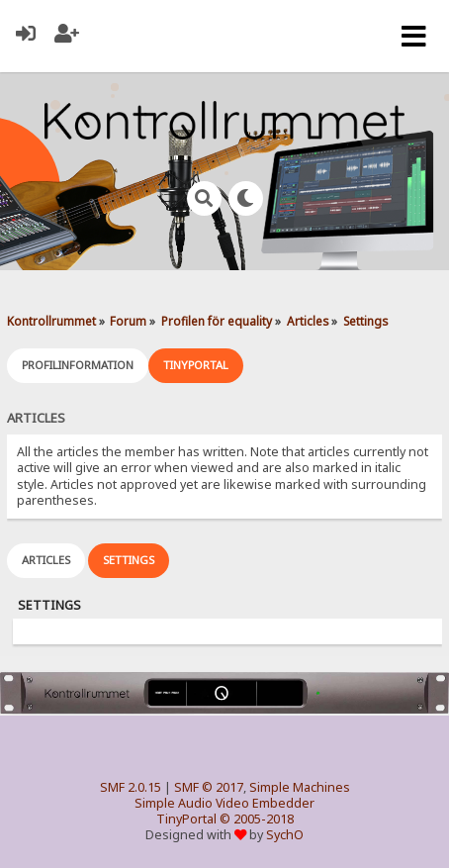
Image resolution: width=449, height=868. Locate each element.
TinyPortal (186, 819)
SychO (285, 835)
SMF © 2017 (209, 787)
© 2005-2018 (257, 819)
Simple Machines (300, 787)
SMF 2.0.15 (131, 787)
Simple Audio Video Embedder (224, 803)
